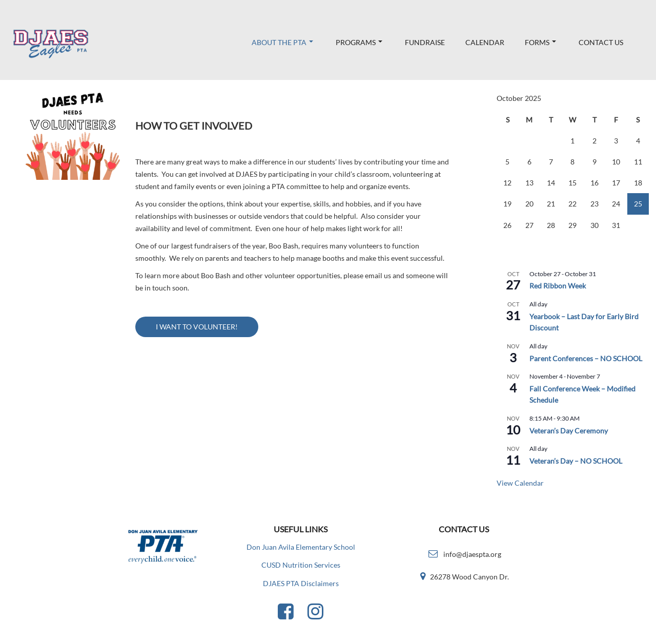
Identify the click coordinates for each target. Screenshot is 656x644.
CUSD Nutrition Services (301, 565)
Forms (540, 42)
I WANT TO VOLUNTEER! (197, 327)
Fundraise (425, 42)
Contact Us (601, 42)
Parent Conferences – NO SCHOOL (586, 358)
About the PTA (282, 42)
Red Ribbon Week (558, 286)
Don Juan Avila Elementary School (301, 547)
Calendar (485, 42)
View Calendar (520, 483)
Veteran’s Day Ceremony (569, 431)
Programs (359, 42)
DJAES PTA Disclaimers (301, 583)
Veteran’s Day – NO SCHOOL (576, 461)
